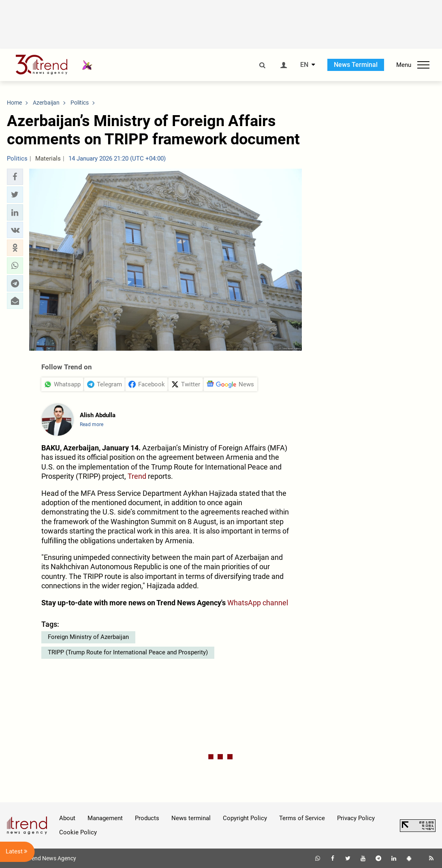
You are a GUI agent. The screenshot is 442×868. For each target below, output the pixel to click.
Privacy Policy (356, 818)
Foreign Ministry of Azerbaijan (88, 637)
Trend (137, 476)
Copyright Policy (245, 818)
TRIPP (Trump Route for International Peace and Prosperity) (128, 652)
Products (147, 818)
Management (105, 818)
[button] (15, 177)
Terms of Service (302, 818)
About (67, 818)
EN (304, 65)
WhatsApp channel (258, 603)
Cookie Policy (78, 832)
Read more (92, 424)
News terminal (191, 818)
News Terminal (356, 65)
